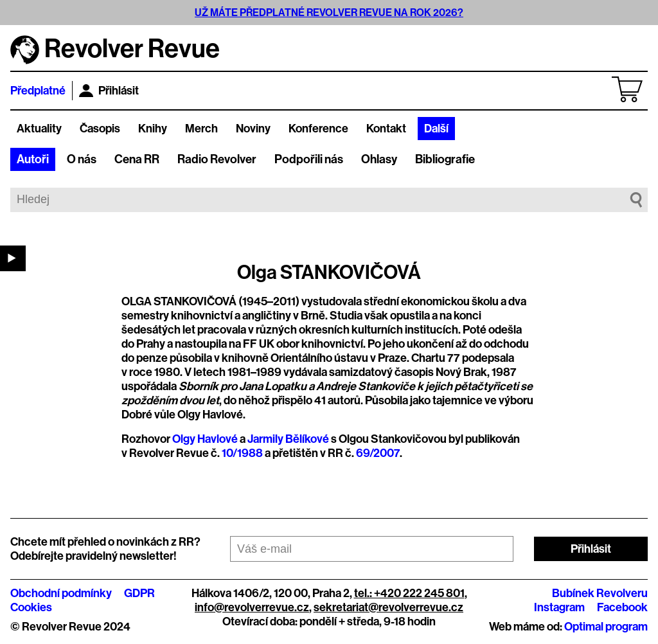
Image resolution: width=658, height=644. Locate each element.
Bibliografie (445, 159)
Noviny (253, 129)
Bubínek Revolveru (600, 593)
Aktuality (39, 129)
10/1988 (242, 453)
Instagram (559, 607)
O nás (82, 159)
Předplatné (38, 91)
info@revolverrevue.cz (252, 607)
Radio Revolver (217, 159)
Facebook (622, 607)
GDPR (139, 593)
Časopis (100, 129)
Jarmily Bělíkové (288, 439)
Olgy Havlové (205, 439)
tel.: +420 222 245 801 (409, 593)
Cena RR (137, 159)
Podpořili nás (309, 159)
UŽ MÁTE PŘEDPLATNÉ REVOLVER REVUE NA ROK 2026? (329, 13)
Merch (201, 129)
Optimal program (606, 627)
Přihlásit (109, 91)
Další (436, 129)
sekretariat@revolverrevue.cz (388, 607)
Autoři (33, 159)
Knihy (153, 129)
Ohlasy (379, 159)
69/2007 (378, 453)
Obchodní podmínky (61, 593)
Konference (318, 129)
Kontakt (386, 129)
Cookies (31, 607)
